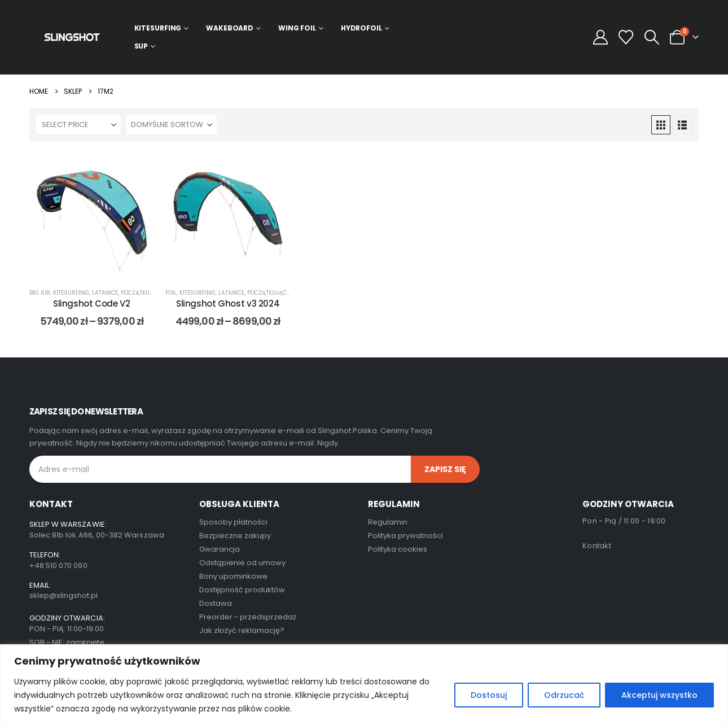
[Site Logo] (72, 37)
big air (40, 293)
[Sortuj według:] (172, 125)
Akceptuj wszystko (659, 695)
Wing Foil (297, 28)
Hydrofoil (361, 28)
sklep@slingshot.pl (63, 595)
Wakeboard (230, 28)
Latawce (105, 293)
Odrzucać (564, 695)
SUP (141, 46)
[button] (652, 37)
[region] (364, 685)
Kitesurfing (158, 28)
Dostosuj (489, 695)
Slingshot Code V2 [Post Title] (92, 303)
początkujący (142, 293)
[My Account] (601, 37)
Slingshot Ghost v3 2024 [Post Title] (228, 303)
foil (171, 293)
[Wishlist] (626, 37)
